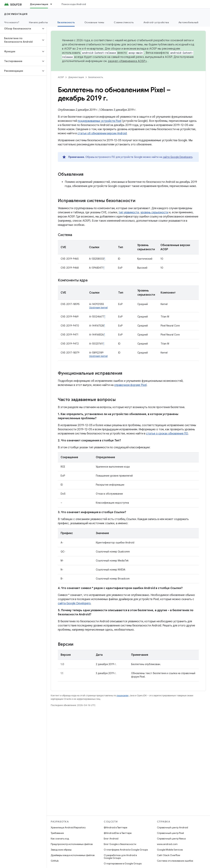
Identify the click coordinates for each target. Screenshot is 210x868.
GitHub (55, 861)
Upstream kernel (98, 308)
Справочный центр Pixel (170, 833)
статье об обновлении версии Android (102, 133)
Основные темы (94, 22)
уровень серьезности (154, 212)
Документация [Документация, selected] (39, 4)
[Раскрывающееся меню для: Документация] (53, 4)
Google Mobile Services (170, 850)
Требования (57, 833)
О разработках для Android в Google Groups (120, 857)
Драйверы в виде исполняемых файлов (73, 855)
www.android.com (167, 844)
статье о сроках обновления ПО (167, 434)
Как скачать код (60, 839)
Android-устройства (156, 22)
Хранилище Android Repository (68, 827)
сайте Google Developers (178, 157)
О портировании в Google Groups (123, 863)
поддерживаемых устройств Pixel (100, 121)
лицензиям (122, 695)
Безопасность (96, 77)
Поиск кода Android (74, 4)
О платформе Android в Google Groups (126, 850)
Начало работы (38, 22)
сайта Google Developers (74, 603)
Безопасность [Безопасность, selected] (66, 22)
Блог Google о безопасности (120, 844)
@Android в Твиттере (115, 827)
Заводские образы (61, 850)
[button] (21, 29)
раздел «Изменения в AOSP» (128, 61)
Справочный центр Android (172, 827)
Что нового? (12, 22)
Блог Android (111, 839)
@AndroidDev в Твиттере (118, 833)
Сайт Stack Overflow (169, 855)
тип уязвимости (129, 212)
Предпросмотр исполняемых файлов (72, 844)
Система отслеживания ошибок (175, 861)
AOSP (61, 77)
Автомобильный (188, 22)
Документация (16, 14)
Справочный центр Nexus (171, 839)
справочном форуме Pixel (130, 385)
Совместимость (124, 22)
